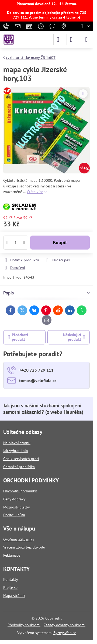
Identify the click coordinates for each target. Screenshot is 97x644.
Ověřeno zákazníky (19, 539)
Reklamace (12, 555)
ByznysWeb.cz (65, 633)
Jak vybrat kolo (16, 451)
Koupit (60, 242)
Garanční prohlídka (19, 467)
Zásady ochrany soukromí (65, 625)
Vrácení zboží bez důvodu (24, 547)
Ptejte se (10, 588)
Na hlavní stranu (17, 443)
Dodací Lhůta (14, 515)
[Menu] (86, 40)
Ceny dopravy (14, 499)
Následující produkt (74, 337)
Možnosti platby (17, 507)
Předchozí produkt (18, 337)
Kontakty (11, 579)
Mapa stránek (14, 596)
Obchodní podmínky (20, 491)
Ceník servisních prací (21, 459)
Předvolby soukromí (24, 625)
